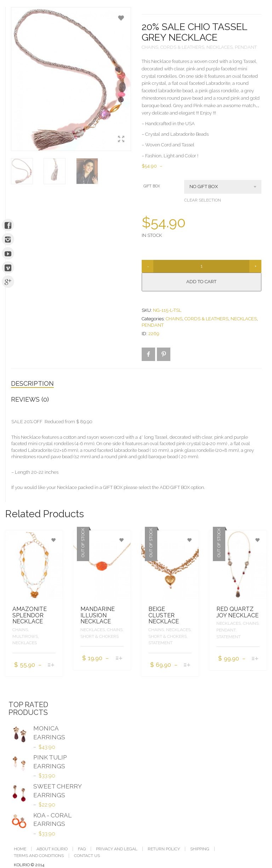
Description (32, 383)
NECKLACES (220, 47)
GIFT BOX (152, 186)
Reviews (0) (30, 399)
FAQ (82, 849)
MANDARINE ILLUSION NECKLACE (98, 615)
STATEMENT (160, 643)
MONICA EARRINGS (37, 734)
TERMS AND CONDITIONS (39, 856)
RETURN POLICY (164, 849)
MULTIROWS (25, 636)
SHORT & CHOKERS (100, 636)
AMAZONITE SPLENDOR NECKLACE (30, 615)
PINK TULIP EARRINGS (38, 763)
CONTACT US (87, 856)
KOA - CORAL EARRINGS (40, 821)
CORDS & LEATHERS (182, 47)
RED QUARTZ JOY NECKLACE (237, 612)
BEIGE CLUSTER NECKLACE (164, 615)
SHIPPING (200, 849)
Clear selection (203, 200)
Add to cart (201, 282)
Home (20, 849)
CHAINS (150, 47)
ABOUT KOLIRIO (52, 849)
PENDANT (246, 47)
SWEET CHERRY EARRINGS (45, 792)
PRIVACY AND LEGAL (117, 849)
